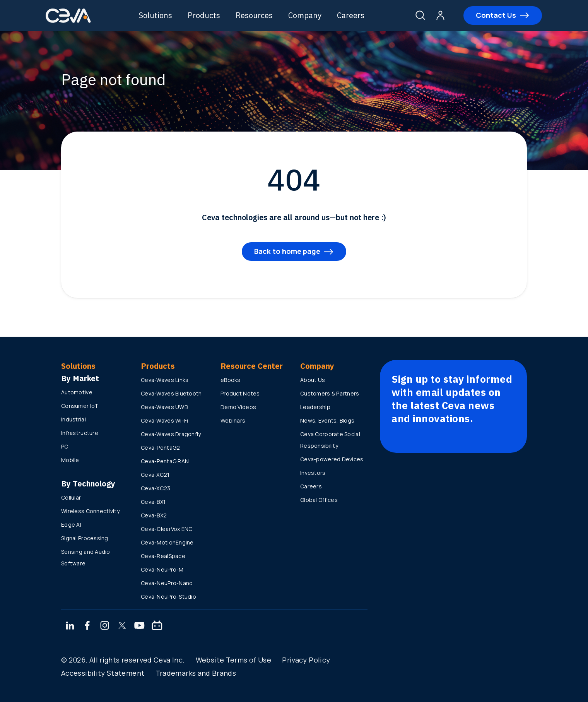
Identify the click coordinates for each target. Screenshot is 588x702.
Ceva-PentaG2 (160, 448)
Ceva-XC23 (156, 488)
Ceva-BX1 (153, 502)
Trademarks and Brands (196, 673)
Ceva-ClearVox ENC (167, 529)
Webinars (233, 420)
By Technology (88, 484)
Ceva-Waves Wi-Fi (164, 420)
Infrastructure (80, 433)
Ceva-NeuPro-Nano (167, 583)
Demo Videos (238, 407)
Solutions (156, 15)
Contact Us (496, 15)
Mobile (70, 460)
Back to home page (287, 251)
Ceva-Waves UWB (164, 407)
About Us (313, 380)
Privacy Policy (306, 660)
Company (306, 15)
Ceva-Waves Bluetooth (171, 393)
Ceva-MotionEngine (167, 542)
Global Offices (319, 500)
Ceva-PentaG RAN (165, 461)
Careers (351, 15)
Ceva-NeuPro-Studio (168, 597)
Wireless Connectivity (90, 511)
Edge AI (71, 525)
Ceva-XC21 (155, 475)
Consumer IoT (80, 406)
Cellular (71, 497)
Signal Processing (85, 538)
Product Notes (240, 393)
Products (205, 15)
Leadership (315, 407)
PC (65, 446)
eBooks (231, 380)
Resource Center (252, 366)
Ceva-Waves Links (165, 380)
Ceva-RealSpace (163, 556)
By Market (80, 378)
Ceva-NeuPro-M (162, 569)
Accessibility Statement (103, 673)
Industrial (73, 419)
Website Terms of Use (233, 660)
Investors (313, 473)
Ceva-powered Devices (332, 459)
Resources (255, 15)
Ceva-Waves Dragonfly (171, 434)
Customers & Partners (330, 393)
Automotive (77, 392)
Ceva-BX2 (154, 515)
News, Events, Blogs (327, 420)
